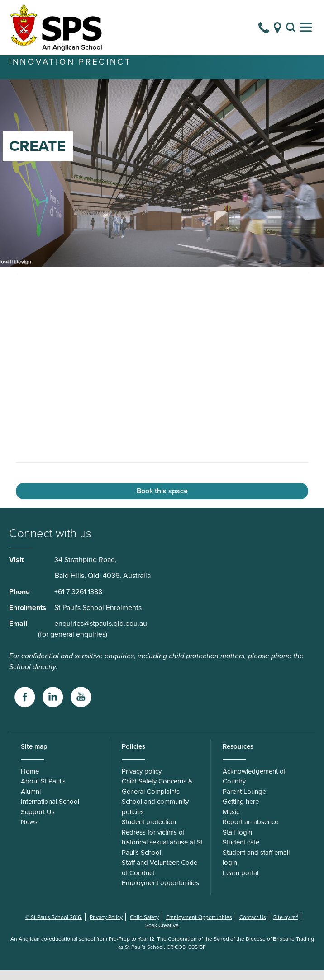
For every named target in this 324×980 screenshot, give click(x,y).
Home (30, 781)
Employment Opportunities (199, 927)
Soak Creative (162, 935)
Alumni (31, 802)
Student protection (149, 832)
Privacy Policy (106, 927)
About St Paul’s (43, 791)
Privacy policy (142, 781)
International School (50, 811)
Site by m (286, 927)
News (29, 832)
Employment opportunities (160, 893)
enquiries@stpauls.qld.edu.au (101, 633)
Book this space (162, 501)
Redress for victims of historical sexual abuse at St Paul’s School (162, 852)
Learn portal (241, 883)
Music (231, 822)
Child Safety (144, 927)
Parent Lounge (244, 802)
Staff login (237, 842)
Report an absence (250, 832)
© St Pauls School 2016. (54, 927)
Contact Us (253, 927)
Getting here (241, 811)
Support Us (38, 822)
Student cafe (241, 852)
